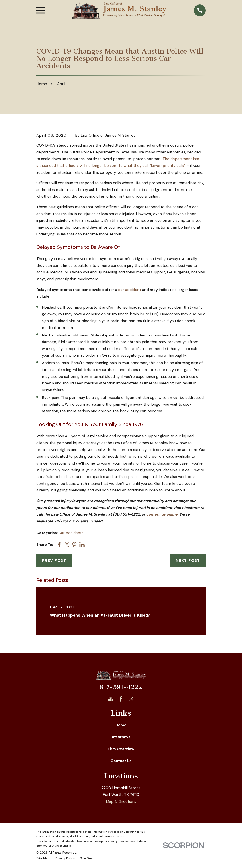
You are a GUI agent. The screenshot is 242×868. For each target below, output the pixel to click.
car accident (130, 290)
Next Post (188, 560)
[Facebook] (121, 699)
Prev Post (54, 560)
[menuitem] (43, 858)
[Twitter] (131, 699)
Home (121, 725)
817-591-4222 (121, 687)
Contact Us (121, 761)
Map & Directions (121, 801)
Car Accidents (71, 533)
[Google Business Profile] (111, 699)
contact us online (162, 514)
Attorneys (121, 737)
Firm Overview (121, 749)
